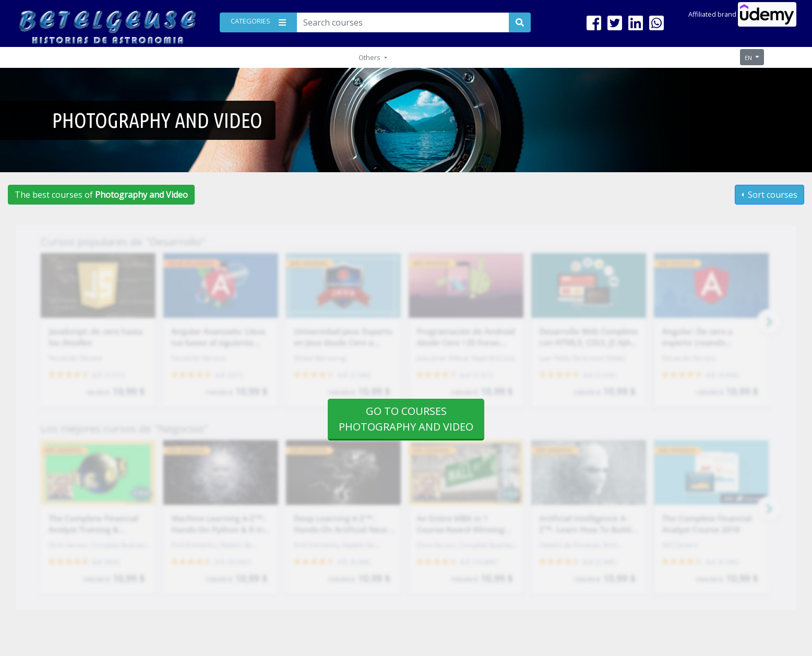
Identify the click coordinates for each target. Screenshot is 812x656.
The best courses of (101, 195)
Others (370, 57)
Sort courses (772, 195)
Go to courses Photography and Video (406, 419)
